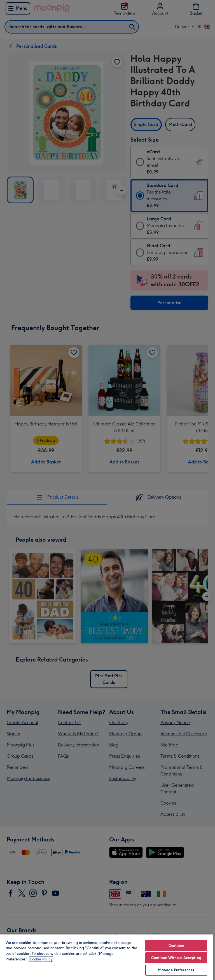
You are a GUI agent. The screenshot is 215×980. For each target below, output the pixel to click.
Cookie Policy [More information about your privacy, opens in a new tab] (41, 959)
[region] (106, 957)
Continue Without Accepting (176, 958)
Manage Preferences (176, 970)
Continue (176, 945)
